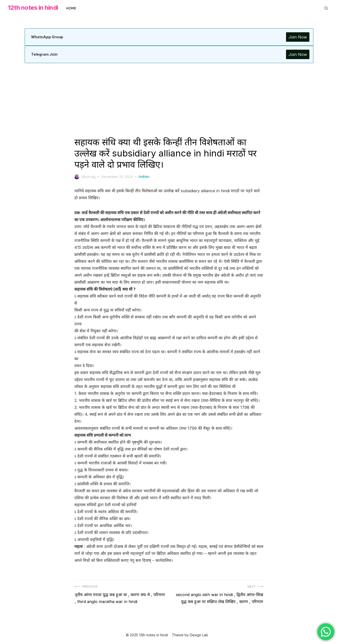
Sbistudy (85, 177)
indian (144, 177)
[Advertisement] (169, 100)
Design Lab (199, 633)
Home (71, 8)
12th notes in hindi (33, 8)
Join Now (297, 37)
